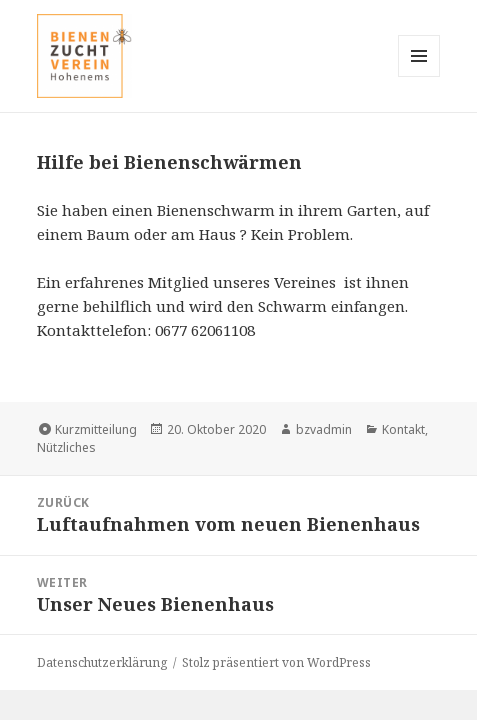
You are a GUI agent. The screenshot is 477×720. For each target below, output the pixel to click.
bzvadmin (324, 429)
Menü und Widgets (419, 76)
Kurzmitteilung (96, 429)
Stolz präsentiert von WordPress (276, 662)
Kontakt (403, 429)
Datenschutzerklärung (102, 662)
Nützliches (66, 447)
